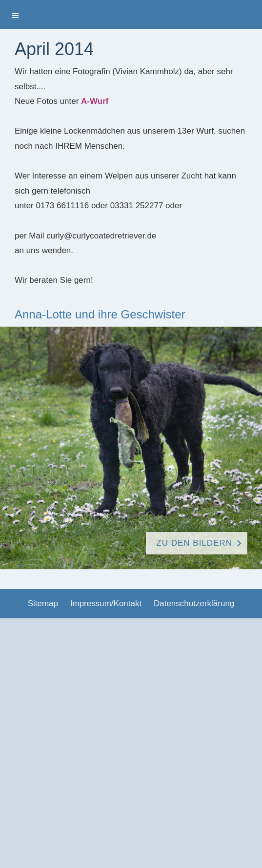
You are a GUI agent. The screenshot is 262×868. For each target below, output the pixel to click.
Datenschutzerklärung (194, 603)
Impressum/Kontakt (106, 603)
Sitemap (43, 603)
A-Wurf (95, 101)
